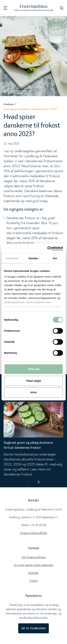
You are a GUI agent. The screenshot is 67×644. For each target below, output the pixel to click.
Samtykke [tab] (12, 258)
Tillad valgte (33, 381)
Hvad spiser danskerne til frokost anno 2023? (30, 109)
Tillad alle (33, 369)
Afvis (33, 392)
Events (34, 581)
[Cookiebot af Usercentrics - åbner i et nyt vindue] (48, 249)
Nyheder (34, 573)
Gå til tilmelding (34, 628)
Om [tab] (55, 258)
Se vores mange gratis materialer (34, 565)
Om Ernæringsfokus (34, 557)
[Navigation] (5, 8)
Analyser (9, 104)
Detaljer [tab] (34, 258)
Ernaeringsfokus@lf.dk (34, 533)
